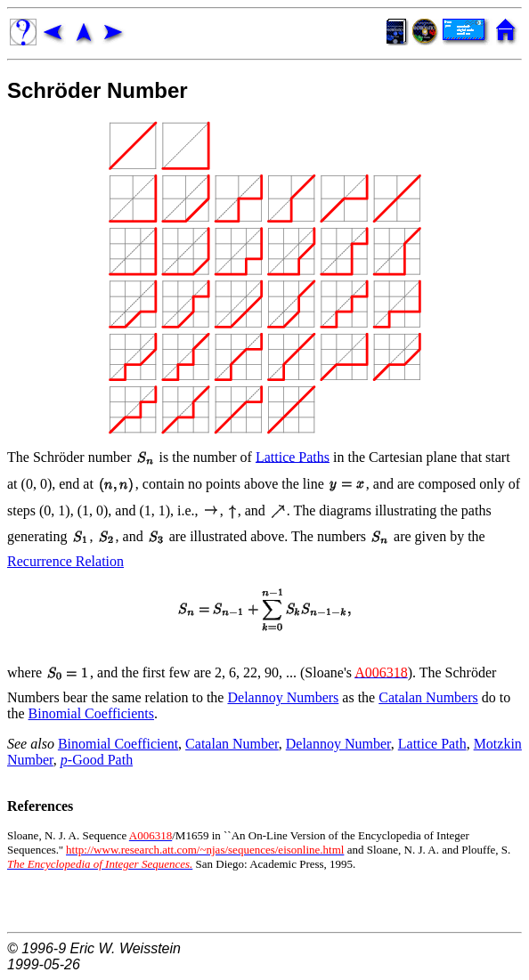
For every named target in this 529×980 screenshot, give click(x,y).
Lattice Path (432, 744)
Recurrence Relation (65, 561)
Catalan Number (232, 744)
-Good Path (97, 760)
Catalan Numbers (428, 697)
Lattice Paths (293, 456)
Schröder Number (98, 90)
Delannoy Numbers (283, 697)
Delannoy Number (338, 744)
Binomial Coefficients (91, 713)
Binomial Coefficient (118, 744)
